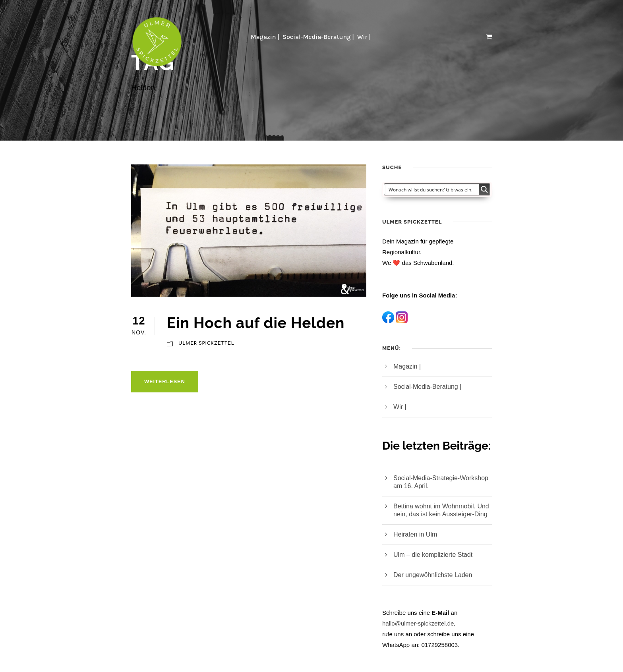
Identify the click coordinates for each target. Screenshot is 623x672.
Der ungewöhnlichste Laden (433, 575)
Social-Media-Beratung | (318, 37)
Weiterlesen (165, 381)
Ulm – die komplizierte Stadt (433, 555)
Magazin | (265, 37)
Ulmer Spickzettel (206, 343)
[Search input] (432, 189)
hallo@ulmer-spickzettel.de (418, 623)
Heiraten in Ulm (415, 534)
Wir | (365, 37)
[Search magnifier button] (484, 189)
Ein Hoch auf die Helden (256, 323)
